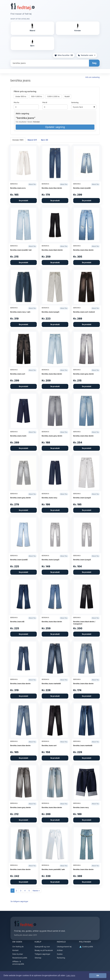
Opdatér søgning (55, 127)
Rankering (61, 958)
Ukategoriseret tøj (64, 947)
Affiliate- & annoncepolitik (18, 963)
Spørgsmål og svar (42, 947)
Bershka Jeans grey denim (84, 374)
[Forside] (23, 6)
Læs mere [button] (71, 975)
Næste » (36, 891)
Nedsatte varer (87, 55)
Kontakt (15, 950)
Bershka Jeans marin (18, 436)
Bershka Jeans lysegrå (50, 312)
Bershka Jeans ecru (18, 188)
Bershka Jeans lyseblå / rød (21, 250)
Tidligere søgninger (42, 954)
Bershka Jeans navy (49, 498)
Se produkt (23, 200)
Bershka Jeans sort (18, 374)
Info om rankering (92, 77)
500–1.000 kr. (37, 96)
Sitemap (38, 958)
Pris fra (16, 102)
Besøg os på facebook (44, 950)
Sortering (75, 102)
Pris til (45, 102)
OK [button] (98, 976)
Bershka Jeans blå (17, 622)
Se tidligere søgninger (19, 901)
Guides (60, 954)
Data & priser (18, 954)
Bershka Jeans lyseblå (82, 188)
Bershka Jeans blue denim (52, 188)
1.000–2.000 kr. (53, 96)
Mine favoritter (64, 55)
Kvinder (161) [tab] (18, 140)
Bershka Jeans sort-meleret (84, 312)
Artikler (60, 950)
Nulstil (67, 96)
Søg (94, 63)
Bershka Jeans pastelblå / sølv (53, 869)
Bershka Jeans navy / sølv (20, 312)
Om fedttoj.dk (18, 947)
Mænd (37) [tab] (32, 140)
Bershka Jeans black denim (52, 250)
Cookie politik (86, 947)
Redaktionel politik (20, 958)
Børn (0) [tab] (45, 140)
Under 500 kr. (21, 96)
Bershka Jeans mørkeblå (51, 684)
